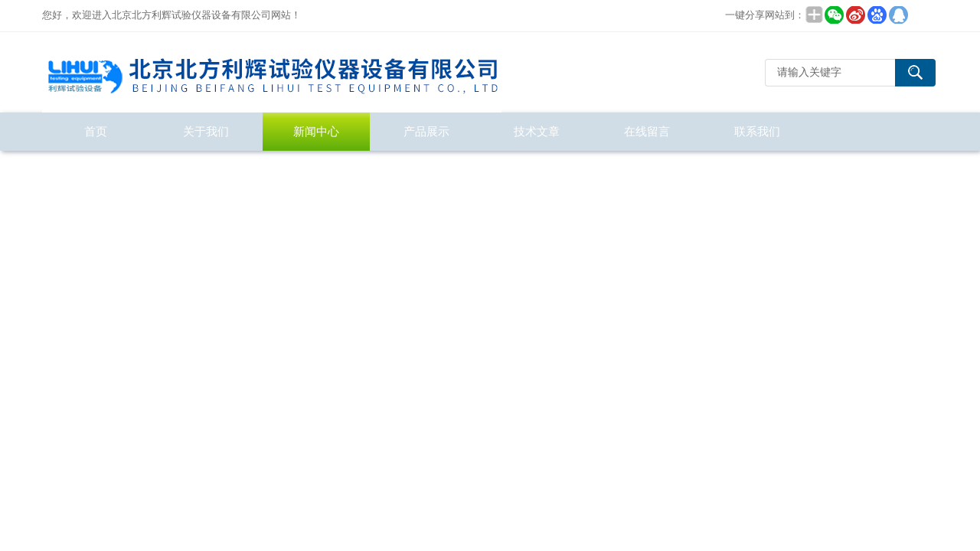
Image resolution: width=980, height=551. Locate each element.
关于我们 (206, 131)
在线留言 (647, 131)
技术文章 (537, 131)
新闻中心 (316, 131)
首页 (96, 131)
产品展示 (426, 131)
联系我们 (757, 131)
